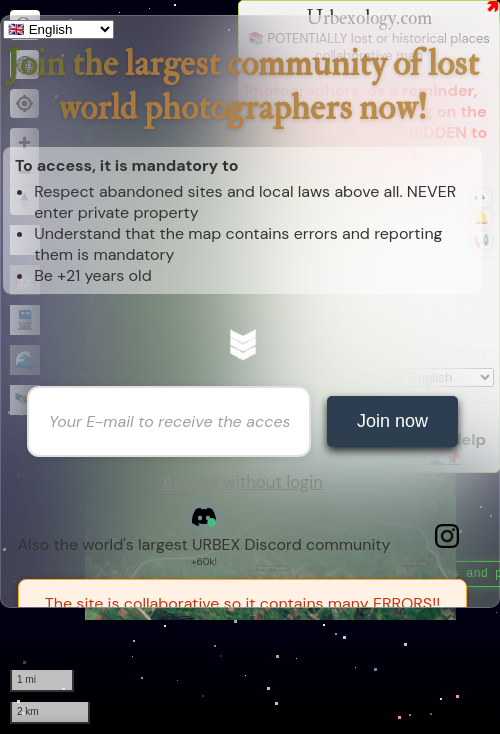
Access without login (242, 482)
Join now (392, 421)
